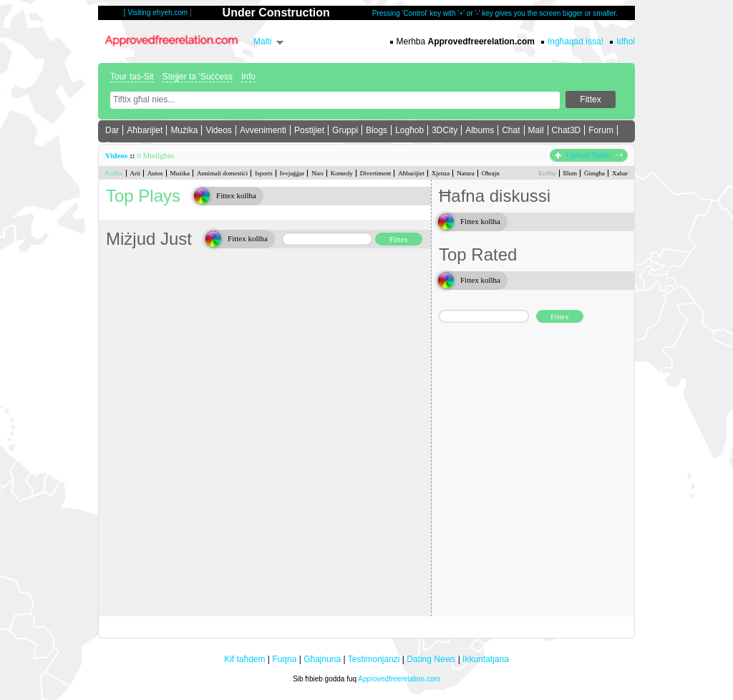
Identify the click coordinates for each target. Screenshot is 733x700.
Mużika (184, 130)
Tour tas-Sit (132, 77)
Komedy (342, 173)
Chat (511, 130)
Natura (466, 173)
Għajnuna (322, 659)
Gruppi (345, 130)
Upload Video (589, 155)
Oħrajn (491, 173)
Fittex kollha (236, 195)
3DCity (445, 130)
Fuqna (284, 659)
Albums (480, 130)
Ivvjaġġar (292, 173)
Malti (262, 42)
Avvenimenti (263, 130)
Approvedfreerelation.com (399, 679)
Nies (317, 173)
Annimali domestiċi (222, 173)
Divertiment (376, 173)
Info (248, 77)
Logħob (409, 130)
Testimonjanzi (374, 659)
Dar (112, 130)
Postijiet (309, 130)
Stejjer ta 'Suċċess (198, 77)
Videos (218, 130)
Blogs (377, 130)
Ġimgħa (594, 173)
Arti (136, 173)
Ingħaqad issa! (576, 42)
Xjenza (441, 173)
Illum (571, 173)
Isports (264, 173)
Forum (601, 130)
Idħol (626, 42)
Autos (155, 173)
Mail (536, 130)
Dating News (431, 659)
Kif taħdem (244, 659)
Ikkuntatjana (486, 659)
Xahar (620, 173)
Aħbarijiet (145, 130)
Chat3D (567, 130)
